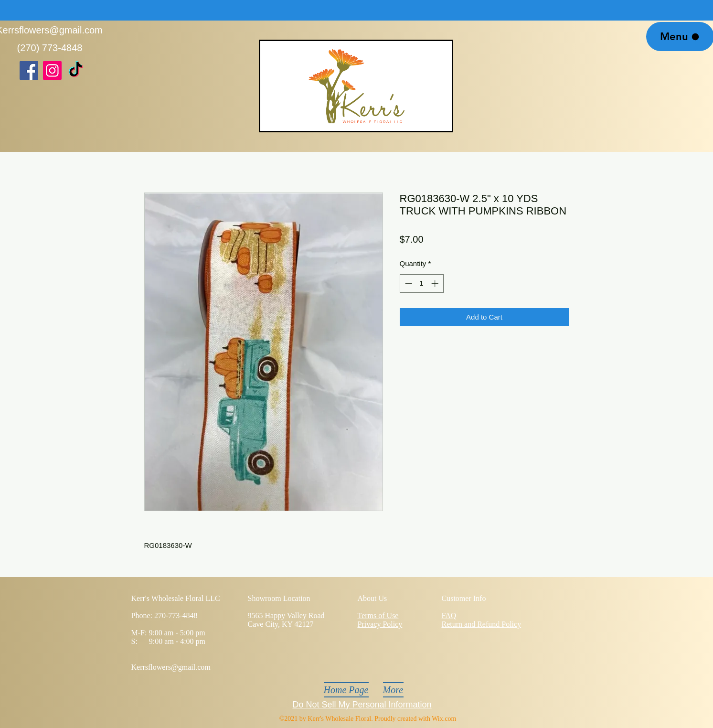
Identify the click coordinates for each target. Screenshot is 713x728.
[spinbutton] (421, 284)
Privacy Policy (380, 624)
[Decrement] (408, 284)
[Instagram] (52, 70)
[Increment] (436, 284)
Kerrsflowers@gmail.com (171, 667)
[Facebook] (29, 70)
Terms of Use (378, 616)
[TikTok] (76, 70)
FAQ (449, 616)
